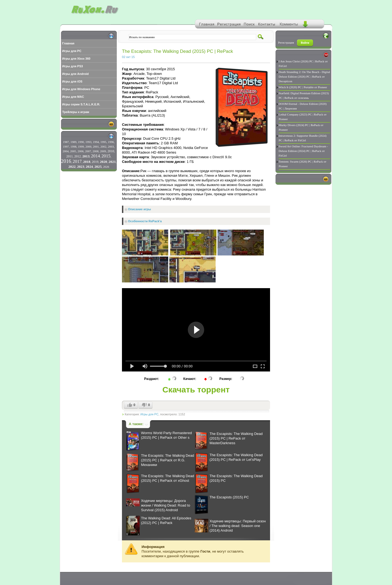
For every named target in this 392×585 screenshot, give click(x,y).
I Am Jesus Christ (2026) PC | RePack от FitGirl (303, 64)
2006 (81, 151)
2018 (87, 162)
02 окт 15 (128, 57)
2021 (112, 162)
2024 (89, 167)
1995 (103, 142)
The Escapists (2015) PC (229, 497)
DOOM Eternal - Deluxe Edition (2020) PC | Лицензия (303, 106)
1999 (81, 147)
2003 (111, 147)
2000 (88, 147)
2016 (66, 161)
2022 (72, 167)
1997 (66, 147)
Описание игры (139, 209)
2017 (77, 161)
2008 (96, 151)
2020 (103, 162)
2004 (66, 151)
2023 (81, 167)
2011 (69, 156)
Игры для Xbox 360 (76, 59)
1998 (73, 147)
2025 (98, 167)
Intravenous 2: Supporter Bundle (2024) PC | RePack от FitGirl (303, 138)
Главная (68, 43)
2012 (78, 156)
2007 (88, 151)
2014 (95, 156)
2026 (106, 167)
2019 (95, 162)
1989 (73, 142)
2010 (111, 151)
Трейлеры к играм (76, 112)
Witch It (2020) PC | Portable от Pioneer (303, 87)
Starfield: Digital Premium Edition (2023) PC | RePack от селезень (304, 95)
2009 (103, 151)
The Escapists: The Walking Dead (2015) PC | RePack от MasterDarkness (236, 438)
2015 (106, 156)
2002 (103, 147)
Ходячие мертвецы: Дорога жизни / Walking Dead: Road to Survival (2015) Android (166, 505)
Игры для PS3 (73, 66)
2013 (86, 156)
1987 (66, 142)
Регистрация (286, 42)
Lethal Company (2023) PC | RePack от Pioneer (303, 117)
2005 (73, 151)
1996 (111, 142)
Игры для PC (72, 51)
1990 (81, 142)
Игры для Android (76, 74)
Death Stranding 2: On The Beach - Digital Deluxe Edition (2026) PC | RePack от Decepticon (304, 77)
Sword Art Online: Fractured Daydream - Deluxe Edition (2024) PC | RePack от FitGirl (303, 151)
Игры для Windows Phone (81, 89)
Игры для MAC (73, 97)
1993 (88, 142)
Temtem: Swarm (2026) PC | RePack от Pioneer (303, 164)
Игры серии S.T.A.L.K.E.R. (81, 104)
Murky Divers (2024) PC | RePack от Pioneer (301, 127)
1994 (96, 142)
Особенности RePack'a (145, 221)
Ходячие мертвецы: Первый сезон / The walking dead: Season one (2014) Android (238, 526)
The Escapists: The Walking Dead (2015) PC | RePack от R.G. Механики (168, 460)
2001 (96, 147)
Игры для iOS (72, 81)
